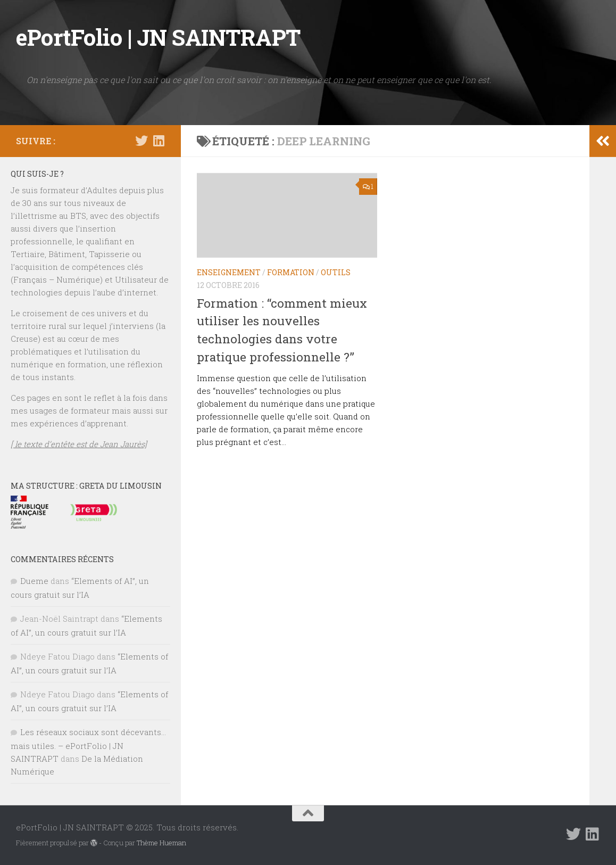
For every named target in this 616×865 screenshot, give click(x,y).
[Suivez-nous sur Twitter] (141, 141)
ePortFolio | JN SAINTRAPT (158, 37)
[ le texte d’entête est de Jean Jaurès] (79, 444)
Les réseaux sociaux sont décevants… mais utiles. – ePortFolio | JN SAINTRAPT (88, 745)
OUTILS (336, 272)
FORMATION (291, 272)
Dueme (34, 581)
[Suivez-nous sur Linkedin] (159, 141)
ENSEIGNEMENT (229, 272)
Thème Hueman (161, 843)
